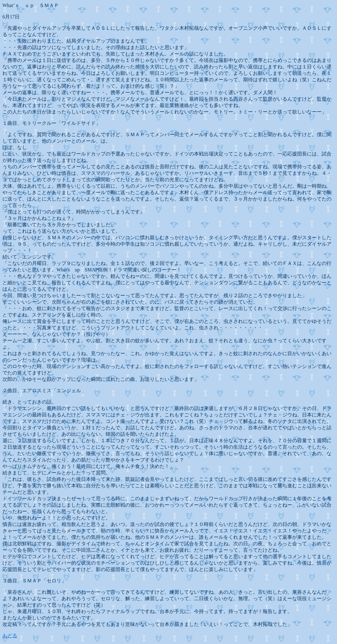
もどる (10, 636)
